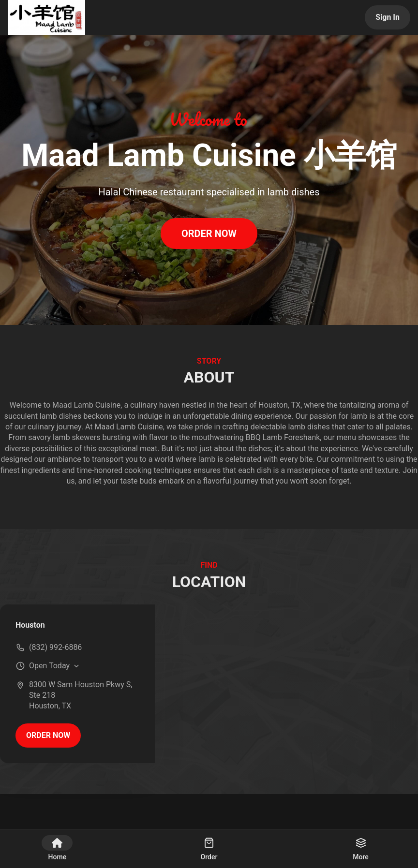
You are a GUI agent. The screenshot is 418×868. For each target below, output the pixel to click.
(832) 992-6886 (55, 647)
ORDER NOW (209, 234)
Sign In (388, 17)
